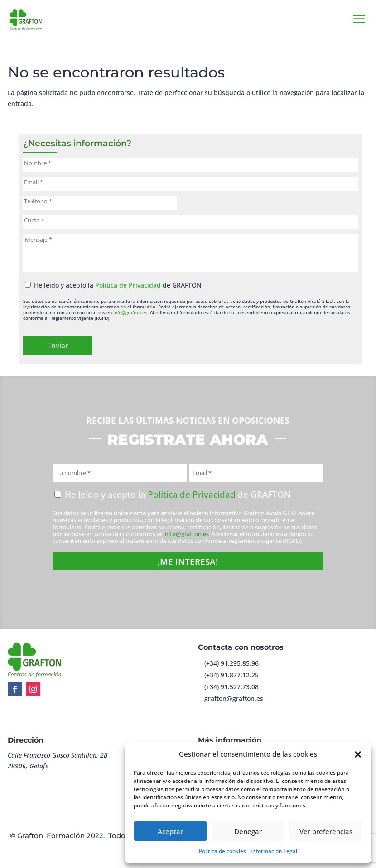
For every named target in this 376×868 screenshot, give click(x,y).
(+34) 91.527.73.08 (231, 687)
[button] (358, 754)
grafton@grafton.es (234, 698)
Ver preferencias (326, 831)
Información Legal (274, 851)
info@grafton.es (130, 312)
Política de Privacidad (128, 285)
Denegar (248, 831)
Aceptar (170, 831)
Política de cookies (222, 851)
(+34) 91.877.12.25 (231, 675)
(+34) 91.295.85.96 (231, 663)
